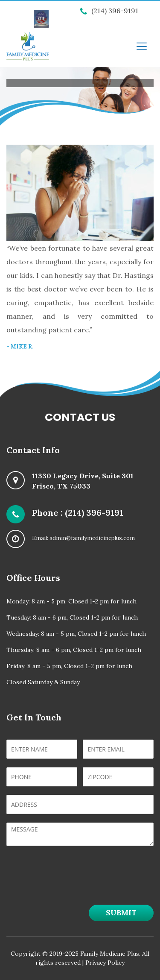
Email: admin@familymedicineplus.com (83, 538)
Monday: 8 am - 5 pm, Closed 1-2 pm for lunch (71, 601)
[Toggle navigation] (142, 46)
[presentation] (71, 886)
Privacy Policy (105, 963)
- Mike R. (20, 347)
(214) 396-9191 (109, 11)
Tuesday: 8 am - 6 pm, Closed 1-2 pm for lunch (72, 617)
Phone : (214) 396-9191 (78, 513)
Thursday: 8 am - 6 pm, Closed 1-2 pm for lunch (74, 650)
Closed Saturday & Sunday (43, 682)
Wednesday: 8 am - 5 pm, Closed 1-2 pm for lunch (76, 634)
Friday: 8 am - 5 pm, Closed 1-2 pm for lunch (69, 666)
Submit (121, 913)
